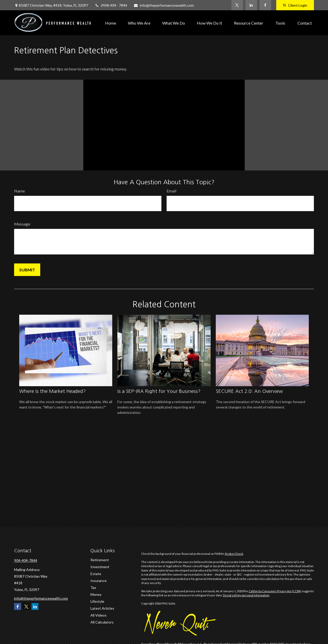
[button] (111, 23)
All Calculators (102, 622)
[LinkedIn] (251, 5)
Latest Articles (102, 608)
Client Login (295, 5)
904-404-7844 (26, 560)
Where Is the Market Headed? (53, 391)
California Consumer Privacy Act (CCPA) (275, 591)
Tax (93, 587)
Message (22, 224)
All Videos (99, 615)
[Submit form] (27, 270)
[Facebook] (265, 5)
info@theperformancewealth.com (164, 5)
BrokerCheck (234, 554)
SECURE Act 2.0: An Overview (249, 391)
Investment (100, 567)
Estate (96, 574)
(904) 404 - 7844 (111, 5)
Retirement (100, 560)
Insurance (99, 581)
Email (171, 191)
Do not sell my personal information (246, 595)
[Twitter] (237, 5)
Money (96, 594)
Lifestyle (97, 601)
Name (19, 191)
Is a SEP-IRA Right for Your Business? (159, 391)
